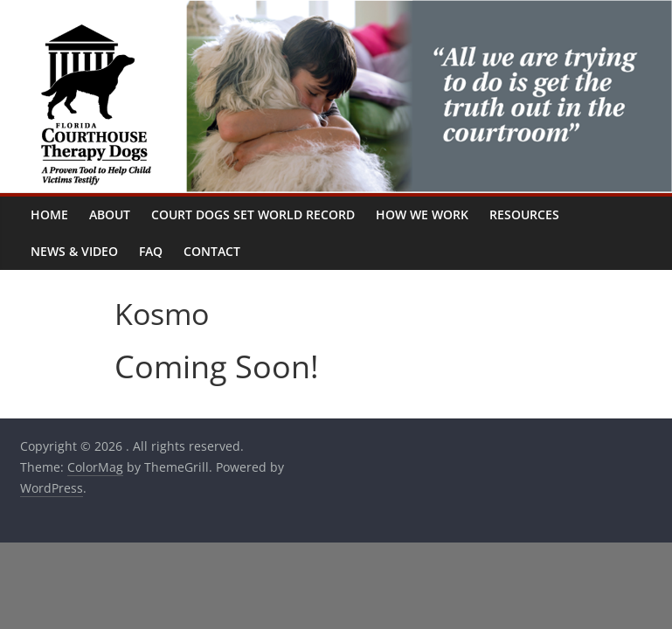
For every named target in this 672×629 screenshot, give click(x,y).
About (110, 214)
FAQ (151, 251)
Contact (212, 251)
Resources (524, 214)
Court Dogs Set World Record (253, 214)
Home (49, 214)
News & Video (74, 251)
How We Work (422, 214)
